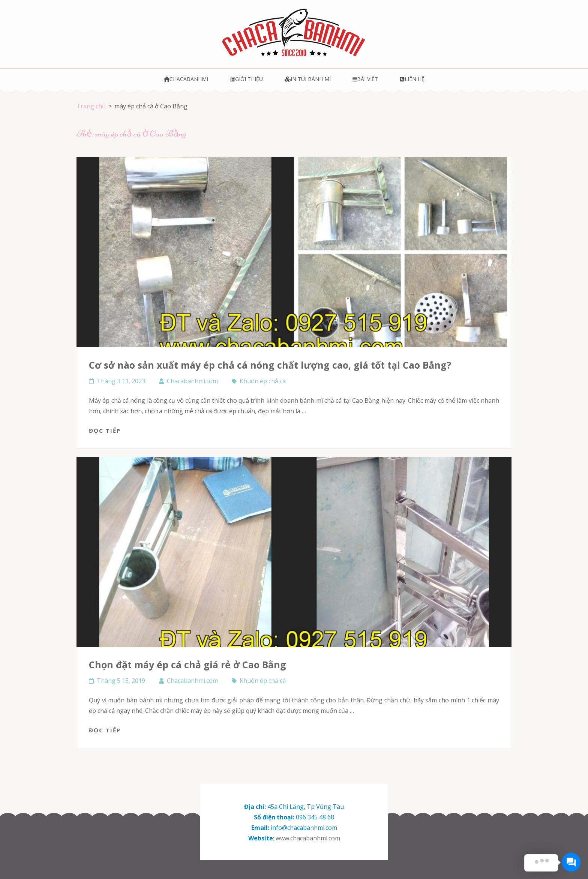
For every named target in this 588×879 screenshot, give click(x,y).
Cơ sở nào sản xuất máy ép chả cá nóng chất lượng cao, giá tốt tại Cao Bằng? (270, 365)
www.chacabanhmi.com (308, 838)
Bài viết (365, 79)
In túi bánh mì (308, 79)
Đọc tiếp (105, 430)
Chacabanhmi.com (192, 381)
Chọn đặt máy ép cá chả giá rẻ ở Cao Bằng (187, 664)
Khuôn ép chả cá (263, 381)
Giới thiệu (246, 79)
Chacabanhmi (186, 79)
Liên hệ (412, 79)
